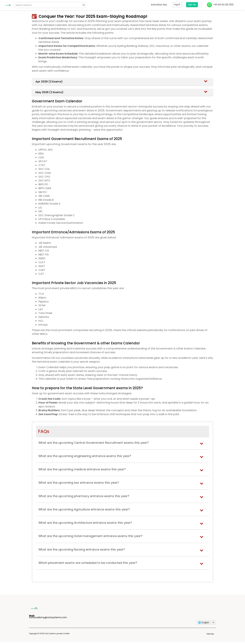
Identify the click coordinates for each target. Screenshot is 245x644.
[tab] (122, 82)
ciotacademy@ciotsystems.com (48, 617)
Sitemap (210, 634)
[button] (123, 82)
